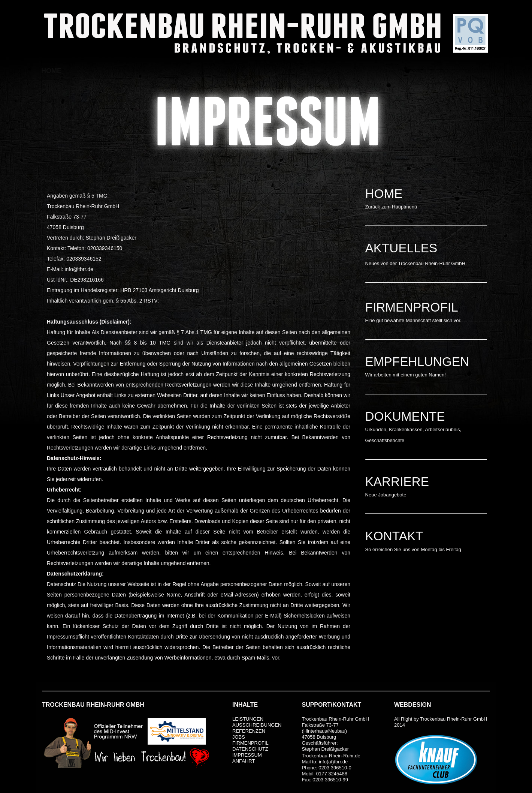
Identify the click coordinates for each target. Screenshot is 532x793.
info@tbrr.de (79, 269)
